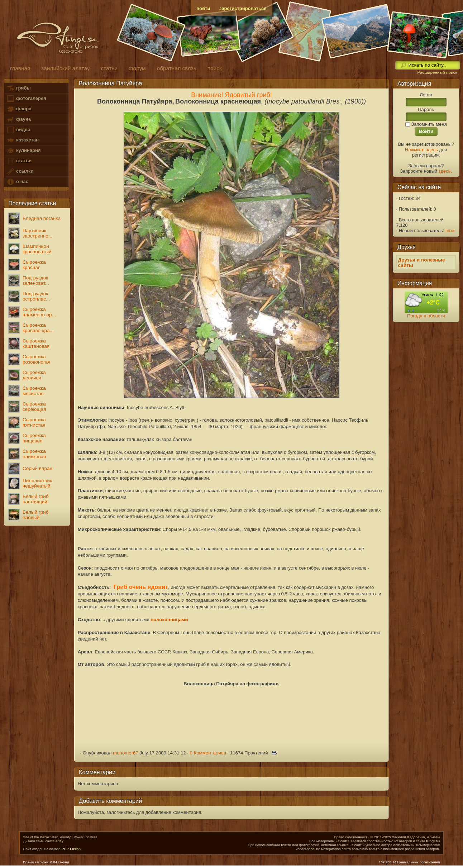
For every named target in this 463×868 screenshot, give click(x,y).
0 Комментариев (208, 753)
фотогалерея (26, 99)
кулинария (23, 151)
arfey (59, 841)
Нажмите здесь (421, 150)
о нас (17, 182)
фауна (19, 119)
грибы (18, 88)
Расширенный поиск (437, 72)
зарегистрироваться (243, 8)
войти (203, 8)
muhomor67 (126, 753)
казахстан (23, 140)
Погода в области (426, 316)
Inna (450, 231)
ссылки (20, 171)
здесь (445, 171)
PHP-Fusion (71, 849)
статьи (19, 161)
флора (19, 109)
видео (18, 130)
